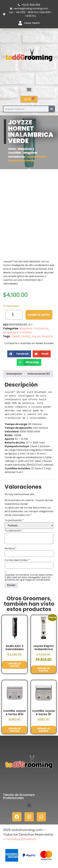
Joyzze (36, 336)
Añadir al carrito (39, 315)
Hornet (26, 336)
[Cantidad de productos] (14, 315)
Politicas (30, 839)
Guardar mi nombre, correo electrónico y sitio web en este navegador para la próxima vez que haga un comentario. (29, 577)
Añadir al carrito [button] (14, 665)
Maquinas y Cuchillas (21, 151)
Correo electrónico (17, 560)
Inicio (12, 149)
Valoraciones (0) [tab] (39, 374)
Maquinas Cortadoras (23, 155)
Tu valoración (14, 531)
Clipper (15, 336)
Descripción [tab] (14, 374)
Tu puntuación (14, 520)
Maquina (47, 336)
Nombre (11, 548)
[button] (29, 89)
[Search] (52, 109)
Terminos (13, 839)
